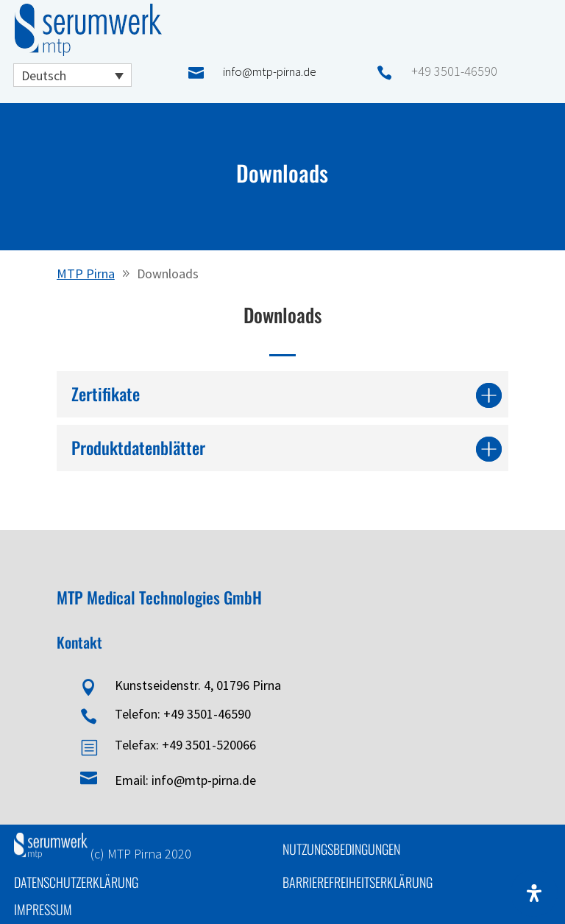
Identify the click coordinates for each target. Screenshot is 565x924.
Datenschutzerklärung (76, 882)
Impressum (43, 909)
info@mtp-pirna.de (270, 71)
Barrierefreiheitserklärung (358, 882)
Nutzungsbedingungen (341, 849)
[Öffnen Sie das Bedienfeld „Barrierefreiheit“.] (534, 893)
